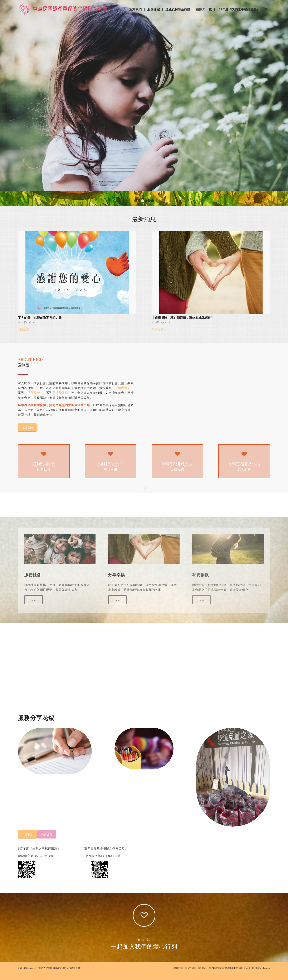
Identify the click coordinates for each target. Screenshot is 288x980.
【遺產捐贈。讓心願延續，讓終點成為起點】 (183, 324)
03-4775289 (191, 974)
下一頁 (284, 106)
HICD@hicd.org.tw (261, 974)
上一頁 (4, 106)
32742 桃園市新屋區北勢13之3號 (226, 974)
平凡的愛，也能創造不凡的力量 (40, 324)
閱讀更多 (26, 336)
